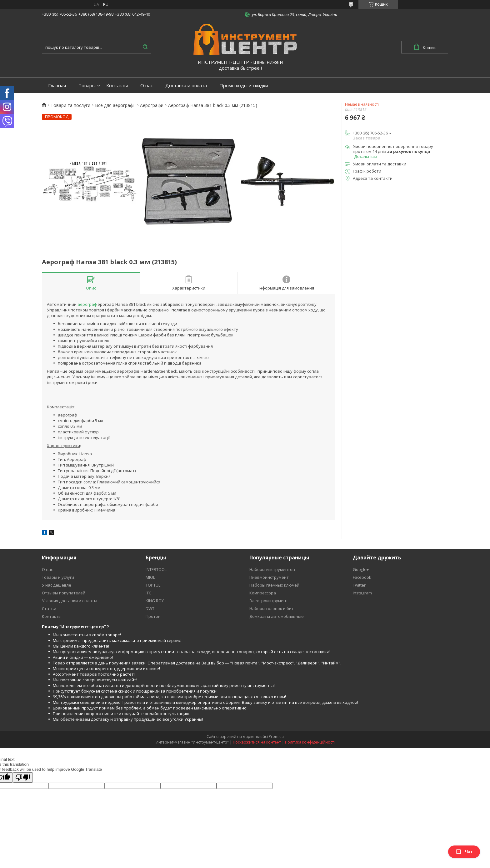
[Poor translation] (23, 777)
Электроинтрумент (269, 601)
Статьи (49, 608)
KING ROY (155, 601)
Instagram (362, 593)
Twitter (359, 585)
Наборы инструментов (272, 569)
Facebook (362, 577)
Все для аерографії (115, 105)
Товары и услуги (58, 577)
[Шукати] (145, 47)
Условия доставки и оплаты (70, 601)
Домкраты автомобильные (277, 616)
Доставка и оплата (186, 86)
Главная (57, 86)
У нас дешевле (57, 585)
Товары (87, 86)
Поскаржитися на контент (257, 742)
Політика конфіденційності (310, 742)
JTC (148, 593)
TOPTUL (153, 585)
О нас (147, 86)
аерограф (87, 304)
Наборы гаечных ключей (274, 585)
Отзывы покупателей (64, 593)
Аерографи (152, 105)
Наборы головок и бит (272, 608)
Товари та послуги (70, 105)
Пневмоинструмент (269, 577)
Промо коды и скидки (244, 86)
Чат (464, 852)
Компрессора (263, 593)
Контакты (117, 86)
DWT (150, 608)
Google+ (361, 569)
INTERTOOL (156, 569)
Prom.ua (276, 737)
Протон (153, 616)
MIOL (150, 577)
